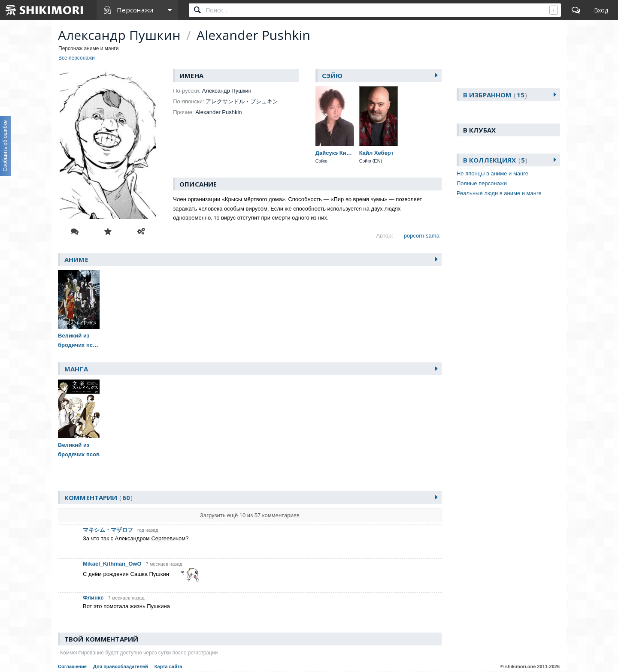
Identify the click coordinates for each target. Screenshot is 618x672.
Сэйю (332, 75)
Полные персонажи (482, 183)
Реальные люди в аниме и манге (499, 193)
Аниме (76, 259)
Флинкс (93, 598)
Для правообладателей (121, 666)
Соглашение (72, 666)
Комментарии (98, 497)
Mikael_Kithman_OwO (112, 564)
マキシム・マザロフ (108, 530)
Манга (76, 369)
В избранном (495, 95)
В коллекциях (495, 160)
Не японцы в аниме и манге (492, 173)
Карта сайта (168, 666)
